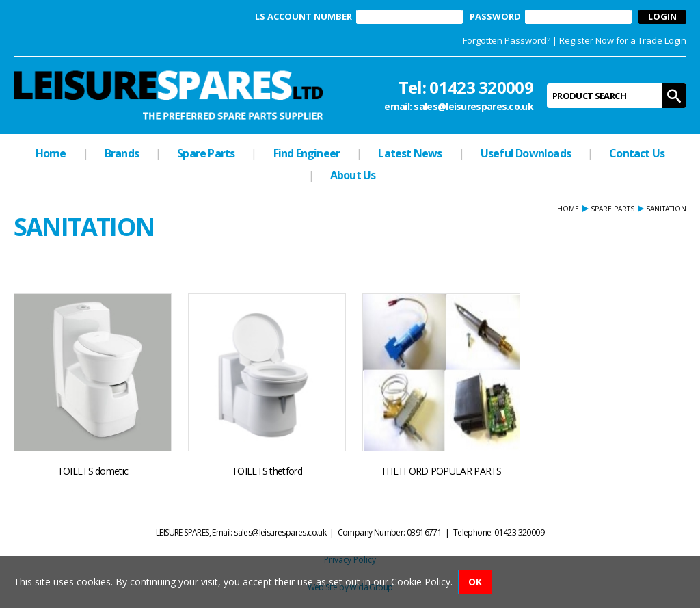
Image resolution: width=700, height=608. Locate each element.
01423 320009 (481, 87)
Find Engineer (307, 153)
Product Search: (547, 84)
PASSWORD (495, 17)
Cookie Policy (421, 582)
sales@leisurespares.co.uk (473, 106)
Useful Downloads (526, 153)
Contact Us (637, 153)
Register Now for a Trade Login (623, 40)
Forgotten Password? (507, 40)
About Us (353, 175)
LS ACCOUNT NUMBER (304, 17)
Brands (122, 153)
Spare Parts (206, 153)
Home (51, 153)
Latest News (410, 153)
